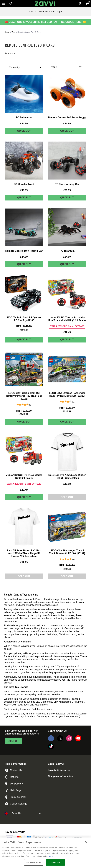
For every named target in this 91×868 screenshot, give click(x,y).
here (50, 856)
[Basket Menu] (87, 4)
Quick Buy (30, 132)
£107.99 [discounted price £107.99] (67, 569)
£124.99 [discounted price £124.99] (67, 412)
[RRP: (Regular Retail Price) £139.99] (67, 408)
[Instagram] (69, 740)
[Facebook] (51, 740)
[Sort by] (25, 67)
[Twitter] (60, 740)
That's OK (55, 862)
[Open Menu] (4, 4)
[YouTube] (78, 740)
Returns (12, 777)
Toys (14, 32)
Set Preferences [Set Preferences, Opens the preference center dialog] (34, 862)
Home (7, 32)
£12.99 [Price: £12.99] (67, 484)
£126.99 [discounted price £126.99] (24, 330)
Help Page (13, 790)
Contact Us (13, 770)
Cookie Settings (16, 804)
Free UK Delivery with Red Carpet (46, 12)
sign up (13, 741)
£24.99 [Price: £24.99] (24, 124)
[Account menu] (80, 4)
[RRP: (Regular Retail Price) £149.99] (24, 326)
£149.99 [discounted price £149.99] (24, 414)
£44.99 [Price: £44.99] (24, 257)
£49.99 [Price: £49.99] (24, 190)
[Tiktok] (51, 749)
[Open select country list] (27, 813)
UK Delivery (14, 784)
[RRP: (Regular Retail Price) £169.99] (24, 411)
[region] (45, 853)
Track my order (16, 797)
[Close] (86, 842)
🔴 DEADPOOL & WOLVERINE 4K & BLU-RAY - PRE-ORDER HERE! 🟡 (45, 22)
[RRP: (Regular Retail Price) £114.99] (67, 565)
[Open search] (11, 4)
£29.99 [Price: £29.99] (67, 190)
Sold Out (67, 497)
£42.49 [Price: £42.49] (67, 332)
